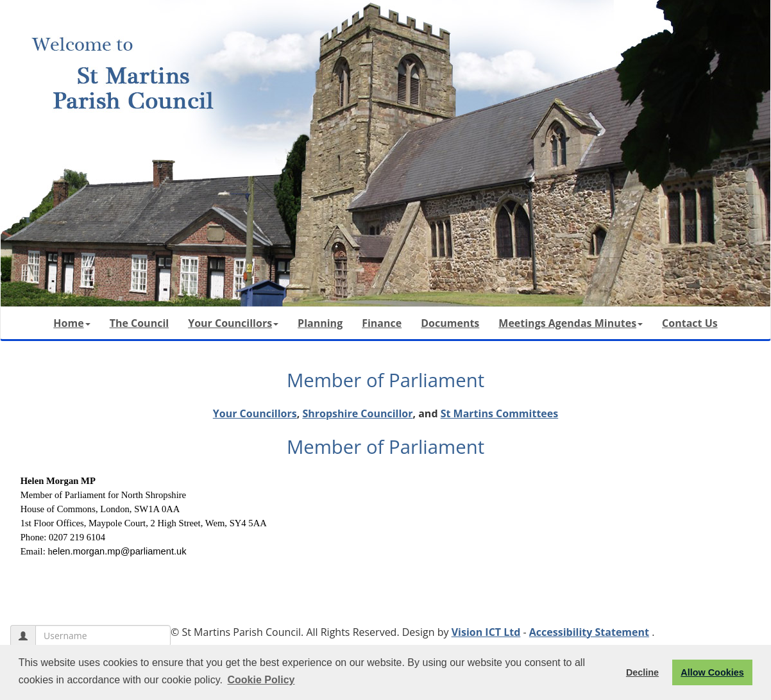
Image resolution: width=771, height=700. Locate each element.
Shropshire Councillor (357, 413)
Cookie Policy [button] (261, 680)
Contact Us (690, 323)
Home (72, 323)
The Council (140, 323)
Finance (382, 323)
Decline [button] (642, 672)
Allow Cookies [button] (712, 672)
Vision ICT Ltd (486, 632)
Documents (450, 323)
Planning (320, 323)
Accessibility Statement (589, 632)
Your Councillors (233, 323)
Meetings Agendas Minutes (571, 323)
